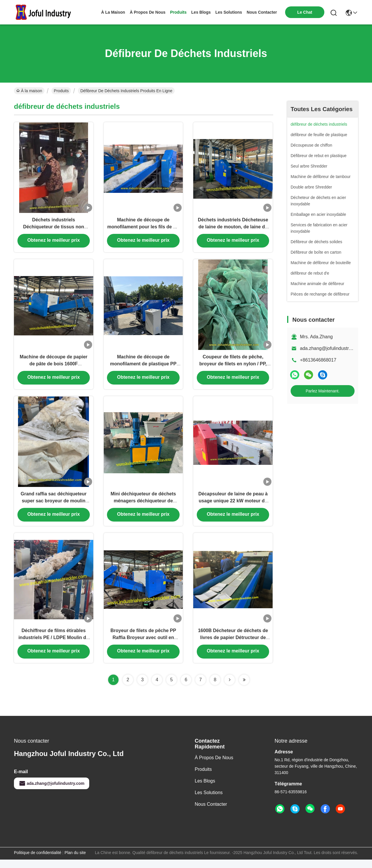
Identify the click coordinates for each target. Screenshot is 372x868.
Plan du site (75, 861)
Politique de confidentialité (38, 861)
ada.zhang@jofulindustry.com (330, 348)
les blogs (201, 12)
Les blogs (205, 789)
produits (178, 12)
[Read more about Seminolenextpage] (230, 688)
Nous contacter (211, 813)
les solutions (229, 12)
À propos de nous (147, 12)
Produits (61, 91)
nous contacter (262, 12)
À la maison (113, 12)
